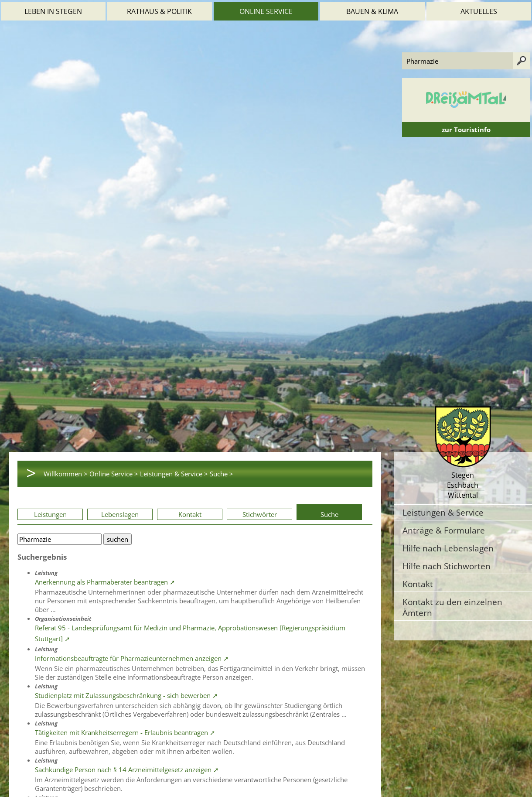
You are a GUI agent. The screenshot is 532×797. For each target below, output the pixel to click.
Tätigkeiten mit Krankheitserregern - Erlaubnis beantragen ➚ (125, 732)
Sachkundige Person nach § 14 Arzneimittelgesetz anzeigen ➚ (127, 770)
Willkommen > (66, 474)
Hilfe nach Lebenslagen (448, 548)
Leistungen (50, 514)
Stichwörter (260, 514)
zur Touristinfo (466, 130)
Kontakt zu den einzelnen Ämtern (452, 607)
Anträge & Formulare (444, 530)
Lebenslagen (120, 514)
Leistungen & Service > (174, 474)
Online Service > (114, 474)
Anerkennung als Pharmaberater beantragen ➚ (105, 582)
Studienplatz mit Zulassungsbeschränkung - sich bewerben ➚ (126, 695)
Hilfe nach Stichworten (447, 566)
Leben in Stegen (53, 11)
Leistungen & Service (443, 512)
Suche (329, 514)
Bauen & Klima (372, 11)
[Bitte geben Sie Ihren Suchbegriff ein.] (60, 539)
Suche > (222, 474)
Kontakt (190, 514)
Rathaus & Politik (159, 11)
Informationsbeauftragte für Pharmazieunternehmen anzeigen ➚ (132, 658)
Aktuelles (479, 11)
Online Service (266, 11)
